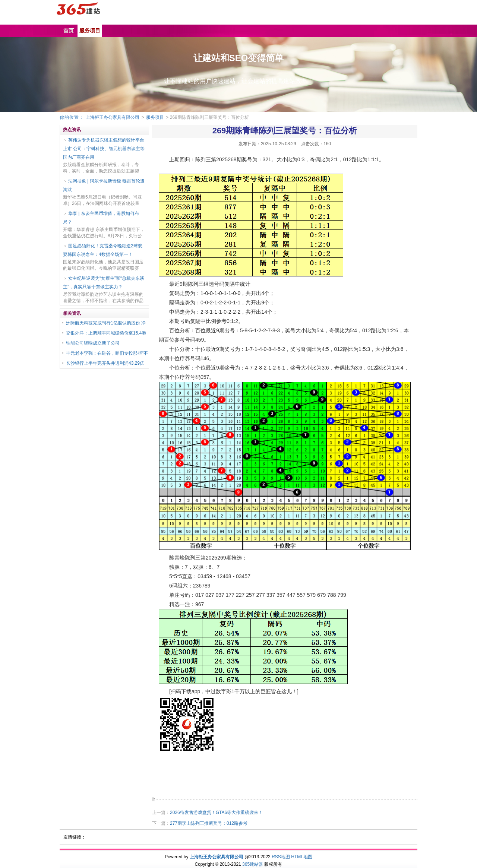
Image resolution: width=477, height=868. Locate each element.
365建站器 (253, 864)
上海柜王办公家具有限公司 (113, 117)
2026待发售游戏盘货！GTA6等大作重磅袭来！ (216, 812)
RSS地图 (281, 857)
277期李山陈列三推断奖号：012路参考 (209, 823)
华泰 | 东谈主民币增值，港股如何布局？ (101, 218)
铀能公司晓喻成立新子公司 (93, 343)
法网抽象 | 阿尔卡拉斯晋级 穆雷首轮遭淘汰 (104, 185)
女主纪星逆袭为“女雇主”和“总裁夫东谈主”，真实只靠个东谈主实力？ (104, 283)
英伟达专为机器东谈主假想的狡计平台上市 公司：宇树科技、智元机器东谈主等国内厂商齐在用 (104, 149)
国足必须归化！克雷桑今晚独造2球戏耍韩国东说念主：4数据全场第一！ (103, 250)
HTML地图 (302, 857)
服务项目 (155, 117)
